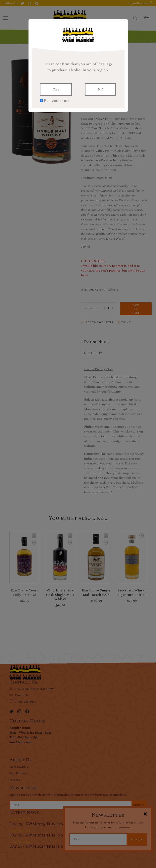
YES (56, 89)
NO (100, 89)
